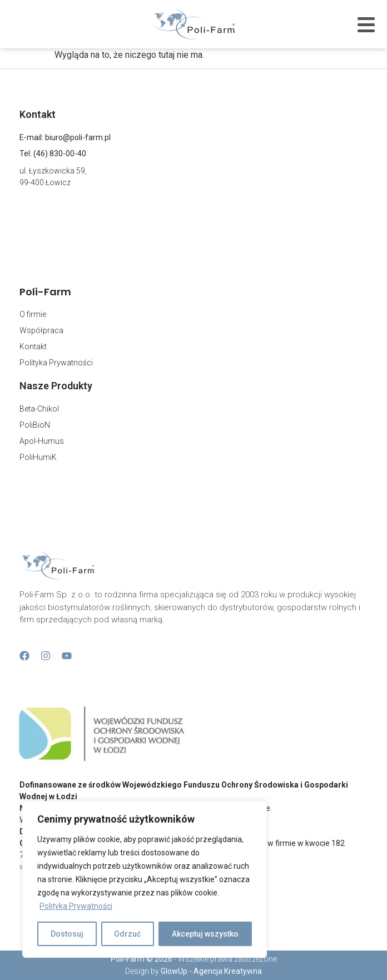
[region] (145, 879)
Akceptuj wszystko (205, 934)
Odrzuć (128, 934)
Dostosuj (67, 934)
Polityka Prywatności (76, 906)
